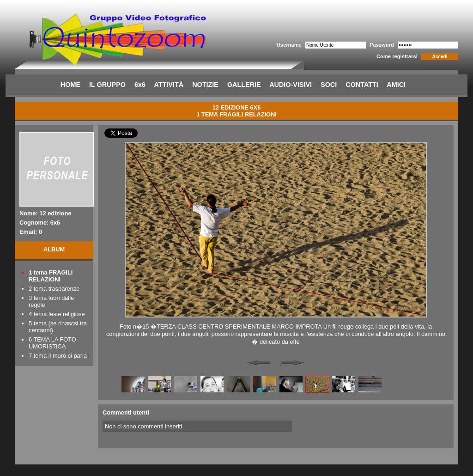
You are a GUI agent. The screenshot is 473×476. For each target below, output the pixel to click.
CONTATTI (362, 85)
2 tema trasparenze (54, 289)
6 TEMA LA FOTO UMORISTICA (52, 343)
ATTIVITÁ (169, 85)
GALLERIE (244, 85)
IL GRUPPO (107, 85)
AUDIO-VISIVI (291, 85)
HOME (70, 85)
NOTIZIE (205, 85)
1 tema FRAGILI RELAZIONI (51, 276)
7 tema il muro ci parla (58, 356)
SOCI (329, 85)
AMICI (396, 85)
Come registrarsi (397, 56)
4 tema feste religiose (57, 314)
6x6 (140, 85)
